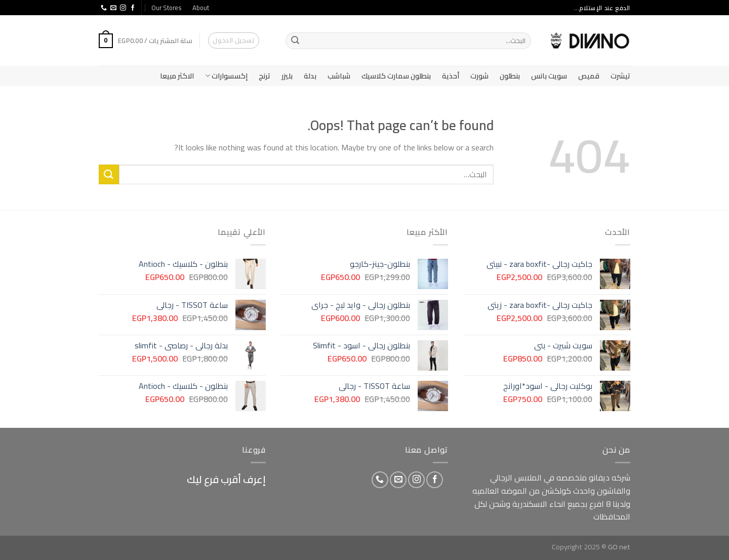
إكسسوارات (226, 76)
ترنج (265, 76)
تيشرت (620, 76)
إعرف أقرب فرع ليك (226, 479)
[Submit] (295, 41)
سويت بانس (549, 76)
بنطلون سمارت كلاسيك (396, 76)
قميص (589, 76)
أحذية (451, 76)
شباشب (339, 76)
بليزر (287, 76)
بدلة (310, 76)
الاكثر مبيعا (177, 76)
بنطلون (510, 76)
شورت (479, 76)
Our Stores (166, 8)
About (201, 8)
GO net (619, 547)
